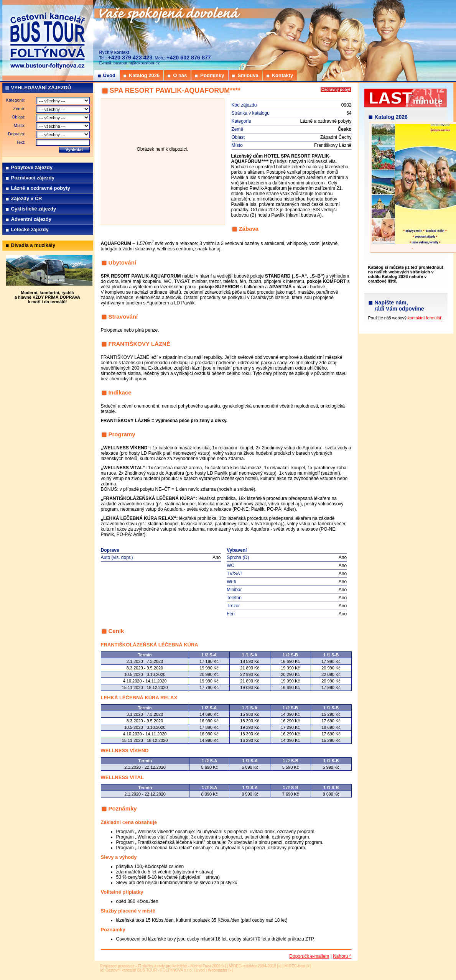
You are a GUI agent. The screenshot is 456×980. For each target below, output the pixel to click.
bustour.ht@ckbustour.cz (137, 63)
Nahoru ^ (342, 956)
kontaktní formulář (425, 318)
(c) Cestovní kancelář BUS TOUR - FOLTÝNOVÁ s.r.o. (147, 970)
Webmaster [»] (220, 970)
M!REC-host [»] (298, 966)
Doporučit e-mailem (309, 956)
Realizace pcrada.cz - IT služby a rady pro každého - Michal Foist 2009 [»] (163, 966)
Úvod (200, 970)
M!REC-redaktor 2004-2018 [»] (255, 966)
